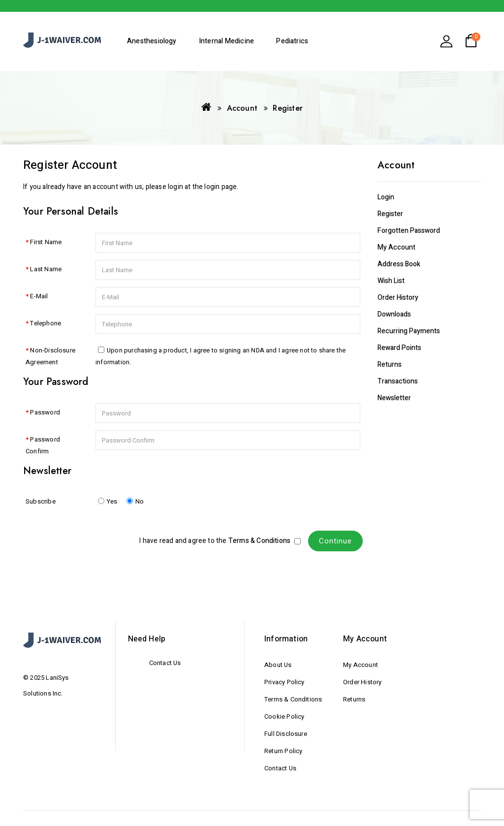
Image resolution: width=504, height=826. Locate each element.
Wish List (391, 281)
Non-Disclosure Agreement (50, 356)
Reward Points (399, 348)
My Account (396, 247)
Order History (398, 298)
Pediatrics (292, 41)
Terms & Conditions (293, 699)
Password (45, 412)
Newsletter (394, 398)
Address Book (399, 264)
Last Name (46, 269)
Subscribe (41, 501)
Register (288, 108)
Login (386, 197)
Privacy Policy (284, 682)
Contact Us (165, 663)
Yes (108, 501)
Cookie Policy (284, 716)
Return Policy (283, 751)
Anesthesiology (152, 41)
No (135, 501)
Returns (390, 365)
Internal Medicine (226, 41)
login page (220, 187)
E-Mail (39, 296)
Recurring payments (409, 331)
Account (242, 108)
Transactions (398, 381)
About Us (278, 665)
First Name (46, 242)
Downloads (394, 314)
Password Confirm (43, 445)
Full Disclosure (286, 734)
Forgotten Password (409, 231)
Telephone (46, 323)
